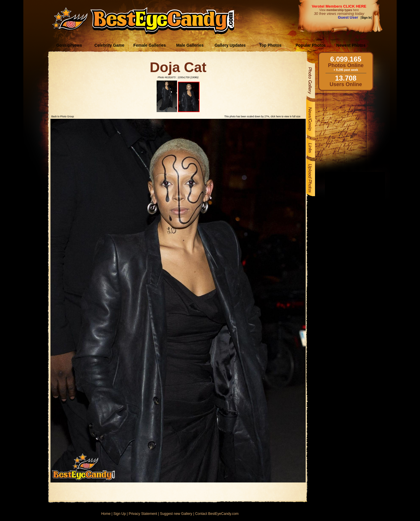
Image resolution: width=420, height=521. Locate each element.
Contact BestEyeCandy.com (217, 514)
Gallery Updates (230, 45)
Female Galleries (149, 45)
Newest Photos (351, 45)
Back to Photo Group (63, 116)
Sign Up (120, 514)
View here (339, 10)
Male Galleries (190, 45)
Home (106, 514)
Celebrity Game (110, 45)
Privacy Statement (143, 514)
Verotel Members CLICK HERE (339, 6)
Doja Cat (178, 67)
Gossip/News (69, 45)
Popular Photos (310, 45)
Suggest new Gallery (176, 514)
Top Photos (270, 45)
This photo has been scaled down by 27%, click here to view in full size (262, 116)
